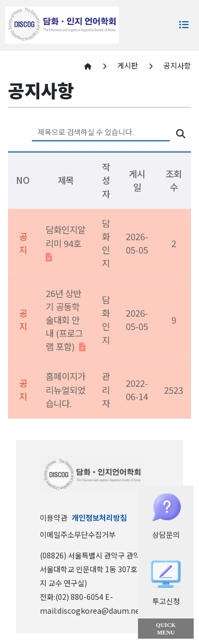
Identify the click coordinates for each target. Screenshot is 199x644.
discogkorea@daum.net (100, 611)
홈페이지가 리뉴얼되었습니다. (66, 389)
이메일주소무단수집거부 (78, 535)
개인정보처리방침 (99, 518)
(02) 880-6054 (80, 597)
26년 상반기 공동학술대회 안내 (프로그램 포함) (66, 320)
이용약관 (54, 518)
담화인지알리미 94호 (66, 242)
